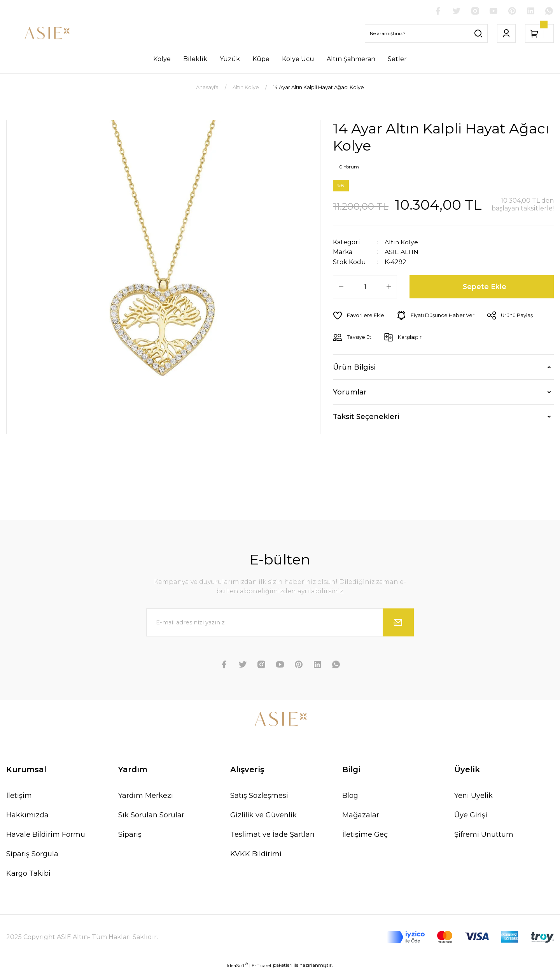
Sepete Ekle (485, 286)
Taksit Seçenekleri (366, 416)
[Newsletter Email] (280, 622)
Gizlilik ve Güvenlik (263, 815)
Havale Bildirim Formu (46, 834)
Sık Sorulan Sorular (151, 815)
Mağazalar (361, 815)
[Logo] (47, 33)
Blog (350, 796)
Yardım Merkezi (146, 796)
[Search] (426, 33)
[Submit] (398, 622)
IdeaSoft (237, 965)
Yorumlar (350, 392)
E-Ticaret (262, 965)
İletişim (19, 796)
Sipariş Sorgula (32, 854)
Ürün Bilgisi (354, 367)
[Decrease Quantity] (341, 286)
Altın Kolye (402, 242)
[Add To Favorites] (359, 315)
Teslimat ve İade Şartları (272, 834)
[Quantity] (365, 286)
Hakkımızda (27, 815)
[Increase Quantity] (389, 286)
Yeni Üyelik (473, 796)
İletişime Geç (365, 834)
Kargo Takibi (28, 873)
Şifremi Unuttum (484, 834)
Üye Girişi (471, 815)
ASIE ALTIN (402, 252)
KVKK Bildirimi (256, 854)
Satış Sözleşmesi (259, 796)
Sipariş (130, 834)
